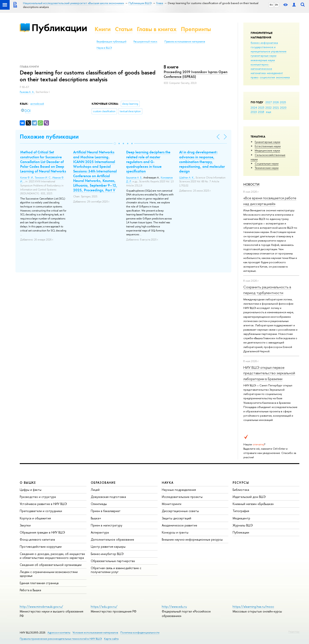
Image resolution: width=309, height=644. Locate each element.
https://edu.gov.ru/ (104, 607)
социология (267, 77)
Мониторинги (172, 504)
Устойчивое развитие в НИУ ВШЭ (43, 504)
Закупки (25, 525)
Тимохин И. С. (43, 178)
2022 (269, 107)
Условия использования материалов (95, 633)
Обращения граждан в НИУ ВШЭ (42, 532)
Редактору (294, 632)
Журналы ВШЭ (243, 525)
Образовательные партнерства (113, 561)
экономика (283, 77)
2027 (269, 102)
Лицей (95, 490)
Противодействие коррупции (41, 546)
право (255, 77)
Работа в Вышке (30, 590)
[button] (115, 144)
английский (37, 104)
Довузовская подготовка (108, 497)
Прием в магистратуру (107, 525)
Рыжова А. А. (27, 92)
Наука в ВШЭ (104, 48)
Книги (103, 29)
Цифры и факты (31, 490)
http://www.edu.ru (174, 607)
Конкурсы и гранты (175, 532)
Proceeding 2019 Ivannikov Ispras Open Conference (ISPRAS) (196, 74)
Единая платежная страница (39, 583)
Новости (251, 184)
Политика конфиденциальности (140, 633)
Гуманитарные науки (267, 142)
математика (258, 73)
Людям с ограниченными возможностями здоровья (49, 574)
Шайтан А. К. (187, 178)
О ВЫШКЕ (28, 483)
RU (271, 5)
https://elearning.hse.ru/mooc (253, 607)
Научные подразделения (179, 490)
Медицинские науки (267, 150)
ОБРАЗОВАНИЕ (103, 483)
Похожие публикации (49, 137)
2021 (276, 107)
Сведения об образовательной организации (51, 565)
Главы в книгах (157, 29)
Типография (241, 511)
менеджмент (275, 73)
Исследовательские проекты (182, 497)
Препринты (196, 29)
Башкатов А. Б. (134, 178)
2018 (261, 112)
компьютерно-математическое (261, 67)
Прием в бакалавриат (106, 511)
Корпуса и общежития (35, 518)
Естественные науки (268, 146)
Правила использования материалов (185, 42)
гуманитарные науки (264, 56)
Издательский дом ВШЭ (249, 497)
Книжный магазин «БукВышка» (253, 504)
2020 (283, 107)
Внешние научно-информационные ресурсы (192, 539)
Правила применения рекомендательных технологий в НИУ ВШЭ (61, 639)
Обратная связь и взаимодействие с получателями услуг (116, 570)
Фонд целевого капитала (37, 539)
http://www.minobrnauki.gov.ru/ (41, 607)
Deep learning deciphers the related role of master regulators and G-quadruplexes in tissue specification (148, 162)
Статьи (124, 29)
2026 (276, 102)
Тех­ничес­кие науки (267, 168)
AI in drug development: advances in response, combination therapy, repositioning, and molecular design (202, 162)
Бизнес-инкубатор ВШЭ (107, 554)
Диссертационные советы (180, 511)
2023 (261, 107)
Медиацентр (241, 518)
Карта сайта (111, 639)
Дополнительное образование (112, 539)
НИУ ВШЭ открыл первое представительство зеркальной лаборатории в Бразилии (269, 373)
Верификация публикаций (111, 42)
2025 (283, 102)
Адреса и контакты (59, 633)
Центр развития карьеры (108, 546)
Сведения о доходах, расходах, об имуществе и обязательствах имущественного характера (52, 556)
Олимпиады (99, 504)
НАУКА (168, 483)
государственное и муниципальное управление (269, 49)
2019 (254, 112)
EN (276, 5)
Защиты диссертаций (176, 518)
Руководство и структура (38, 497)
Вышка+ (96, 518)
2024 (254, 107)
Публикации (59, 28)
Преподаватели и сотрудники (41, 511)
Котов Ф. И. (27, 178)
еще (269, 112)
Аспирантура (100, 532)
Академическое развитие (179, 525)
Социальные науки (267, 163)
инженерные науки (263, 60)
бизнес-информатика (264, 43)
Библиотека (241, 490)
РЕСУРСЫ (241, 483)
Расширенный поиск (145, 42)
